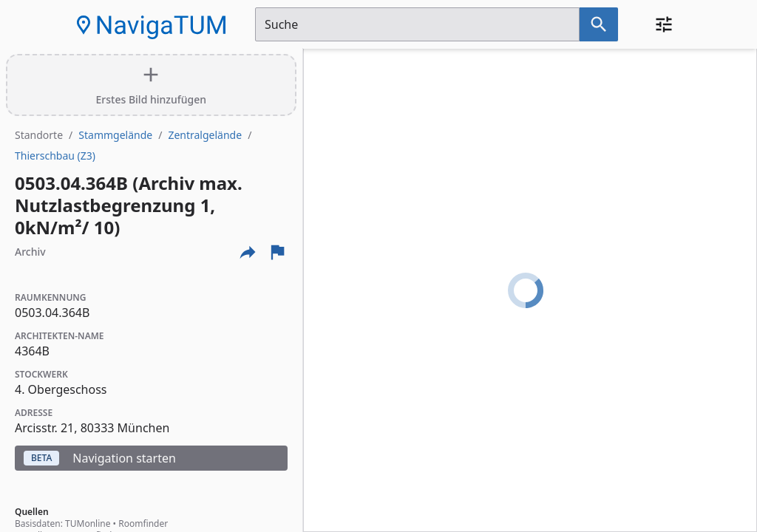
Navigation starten (100, 458)
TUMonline (88, 524)
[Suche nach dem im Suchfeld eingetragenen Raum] (599, 24)
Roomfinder (143, 524)
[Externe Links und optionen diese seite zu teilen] (248, 252)
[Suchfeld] (417, 24)
